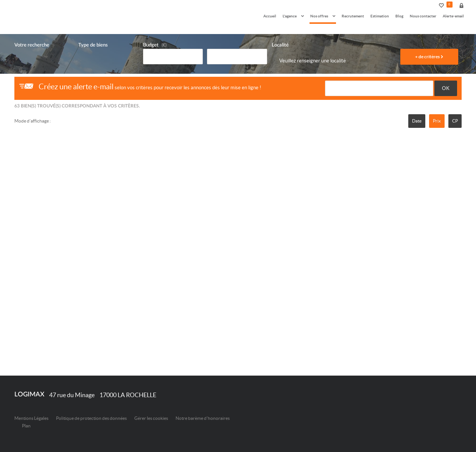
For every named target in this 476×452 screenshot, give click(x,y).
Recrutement (353, 16)
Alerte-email (453, 16)
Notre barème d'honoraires (203, 418)
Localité (280, 45)
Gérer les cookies (151, 418)
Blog (399, 16)
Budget (151, 45)
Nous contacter (423, 16)
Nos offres (323, 16)
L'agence (293, 16)
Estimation (380, 16)
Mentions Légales (31, 418)
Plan (26, 426)
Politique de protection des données (91, 418)
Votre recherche (32, 45)
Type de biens (93, 45)
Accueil (270, 16)
